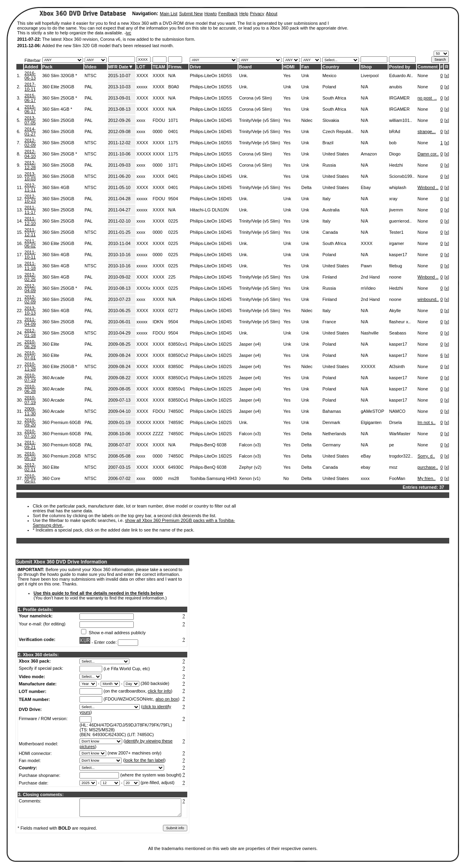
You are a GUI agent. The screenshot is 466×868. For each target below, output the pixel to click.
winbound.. (428, 299)
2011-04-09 (30, 322)
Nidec (307, 120)
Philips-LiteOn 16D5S (211, 76)
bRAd (395, 131)
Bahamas (331, 411)
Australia (331, 210)
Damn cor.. (428, 154)
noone (395, 277)
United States (335, 154)
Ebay (366, 187)
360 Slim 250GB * (60, 98)
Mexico (329, 76)
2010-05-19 (30, 456)
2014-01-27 (30, 131)
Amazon (369, 154)
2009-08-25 (119, 344)
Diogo (395, 154)
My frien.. (426, 478)
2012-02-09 (30, 143)
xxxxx (142, 87)
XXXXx (144, 288)
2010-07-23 (119, 299)
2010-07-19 (30, 378)
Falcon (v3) (250, 434)
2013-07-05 (30, 120)
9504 (173, 199)
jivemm (396, 210)
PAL (89, 87)
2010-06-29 (30, 344)
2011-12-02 (119, 143)
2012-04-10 (30, 154)
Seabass (398, 333)
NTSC (91, 76)
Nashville (370, 333)
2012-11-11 (30, 187)
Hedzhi (396, 165)
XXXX (142, 76)
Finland (329, 277)
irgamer (396, 243)
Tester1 (396, 232)
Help (244, 14)
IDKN (158, 322)
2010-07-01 (30, 355)
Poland (329, 87)
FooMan (397, 478)
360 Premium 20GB (62, 456)
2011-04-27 (119, 210)
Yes (287, 76)
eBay (366, 456)
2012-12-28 (30, 165)
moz (393, 467)
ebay (365, 467)
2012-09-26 (119, 120)
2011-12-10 (30, 221)
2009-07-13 (119, 400)
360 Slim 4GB (56, 187)
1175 (173, 143)
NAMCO (397, 411)
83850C (176, 366)
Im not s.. (426, 422)
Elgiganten (371, 422)
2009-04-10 (119, 411)
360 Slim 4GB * (57, 109)
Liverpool (370, 76)
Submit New (191, 14)
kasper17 (398, 255)
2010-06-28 (30, 389)
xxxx (141, 120)
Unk (305, 76)
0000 (157, 131)
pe (391, 445)
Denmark (331, 422)
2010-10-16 (119, 255)
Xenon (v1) (250, 478)
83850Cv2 (178, 355)
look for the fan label (144, 760)
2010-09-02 (119, 277)
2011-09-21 (30, 445)
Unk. (243, 76)
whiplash (398, 187)
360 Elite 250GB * (60, 366)
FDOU (159, 120)
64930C (176, 467)
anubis (395, 87)
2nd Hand (370, 277)
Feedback (228, 14)
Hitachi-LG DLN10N (209, 210)
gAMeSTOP (372, 411)
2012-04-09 (30, 288)
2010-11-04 (119, 243)
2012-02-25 (30, 277)
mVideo (368, 288)
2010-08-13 (119, 288)
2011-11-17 (30, 210)
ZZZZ (158, 434)
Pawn (366, 266)
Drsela (395, 422)
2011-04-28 (119, 199)
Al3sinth (397, 366)
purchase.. (427, 467)
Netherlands (334, 434)
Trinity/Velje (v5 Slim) (259, 120)
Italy (326, 199)
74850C (176, 411)
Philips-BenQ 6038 (208, 445)
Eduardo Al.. (401, 76)
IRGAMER (399, 98)
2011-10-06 (119, 154)
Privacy (257, 14)
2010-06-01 (119, 322)
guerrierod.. (400, 221)
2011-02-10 (119, 221)
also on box (167, 699)
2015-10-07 (119, 76)
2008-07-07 (119, 445)
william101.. (400, 120)
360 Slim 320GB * (60, 76)
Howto (211, 14)
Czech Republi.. (338, 131)
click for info (159, 691)
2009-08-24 (119, 355)
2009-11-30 (30, 411)
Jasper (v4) (250, 344)
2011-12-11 (30, 232)
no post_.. (427, 98)
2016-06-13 (30, 76)
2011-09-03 (119, 165)
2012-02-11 (30, 467)
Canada (330, 232)
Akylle (395, 311)
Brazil (328, 143)
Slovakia (331, 120)
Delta (306, 187)
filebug (395, 266)
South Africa (334, 98)
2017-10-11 (30, 87)
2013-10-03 (119, 87)
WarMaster (400, 434)
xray (393, 199)
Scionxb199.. (402, 176)
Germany (331, 445)
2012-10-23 (30, 199)
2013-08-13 (119, 109)
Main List (169, 14)
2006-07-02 (119, 478)
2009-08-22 (119, 378)
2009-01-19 (119, 422)
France (329, 322)
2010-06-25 (119, 311)
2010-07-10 (30, 434)
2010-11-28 (30, 366)
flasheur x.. (400, 322)
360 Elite (51, 344)
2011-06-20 (119, 176)
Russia (329, 165)
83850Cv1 (178, 378)
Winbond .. (428, 187)
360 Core (51, 478)
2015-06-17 (30, 98)
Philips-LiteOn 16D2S (211, 344)
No (286, 478)
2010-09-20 (30, 422)
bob (393, 143)
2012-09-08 (119, 131)
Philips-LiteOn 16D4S (211, 120)
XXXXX (144, 154)
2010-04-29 (119, 333)
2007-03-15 (119, 467)
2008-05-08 (119, 456)
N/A (172, 76)
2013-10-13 (30, 311)
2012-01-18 (30, 333)
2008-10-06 (119, 434)
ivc (128, 33)
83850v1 (176, 389)
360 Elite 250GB (58, 87)
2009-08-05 (119, 389)
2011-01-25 (119, 232)
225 (172, 277)
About (272, 14)
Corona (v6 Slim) (255, 98)
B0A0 (174, 87)
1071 (173, 120)
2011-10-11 (30, 255)
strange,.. (426, 131)
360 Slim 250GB (58, 120)
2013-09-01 (119, 98)
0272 (173, 311)
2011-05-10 (119, 187)
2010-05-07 (30, 478)
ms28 (174, 478)
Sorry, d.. (426, 456)
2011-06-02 (30, 243)
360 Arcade (54, 378)
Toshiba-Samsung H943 (213, 478)
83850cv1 (178, 344)
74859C (176, 422)
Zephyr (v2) (250, 467)
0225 (173, 221)
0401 (173, 131)
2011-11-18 (30, 266)
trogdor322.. (401, 456)
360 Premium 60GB (62, 422)
